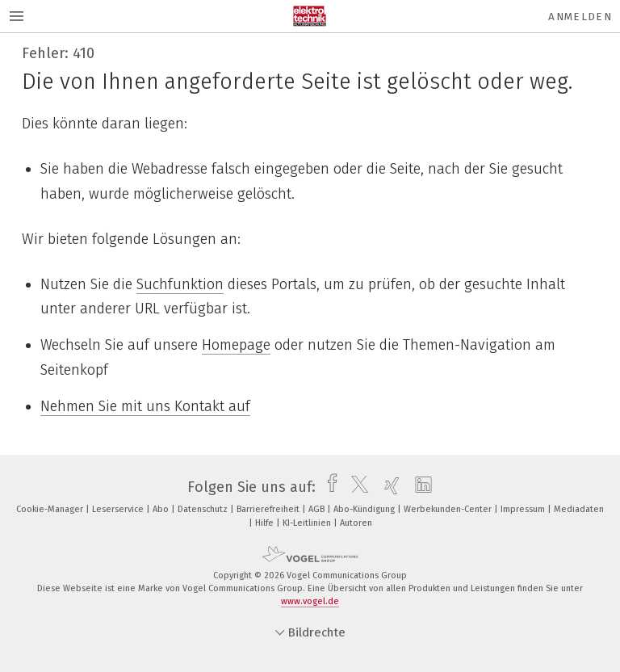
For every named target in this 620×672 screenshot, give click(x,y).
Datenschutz (204, 509)
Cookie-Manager (51, 509)
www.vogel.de (310, 601)
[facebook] (328, 487)
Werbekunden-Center (449, 509)
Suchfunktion (180, 284)
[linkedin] (419, 487)
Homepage (236, 345)
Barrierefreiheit (269, 509)
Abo (162, 509)
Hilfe (266, 523)
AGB (318, 509)
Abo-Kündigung (365, 509)
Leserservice (119, 509)
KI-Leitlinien (308, 523)
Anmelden (580, 17)
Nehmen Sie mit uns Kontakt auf (145, 406)
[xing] (388, 487)
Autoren (356, 523)
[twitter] (356, 487)
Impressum (524, 509)
